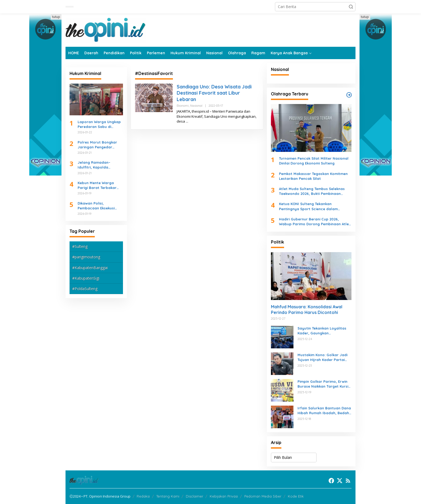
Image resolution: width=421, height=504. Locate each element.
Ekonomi (183, 106)
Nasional (196, 106)
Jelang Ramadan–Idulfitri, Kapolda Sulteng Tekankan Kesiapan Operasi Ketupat (94, 165)
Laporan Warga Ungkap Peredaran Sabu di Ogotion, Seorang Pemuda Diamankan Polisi (99, 124)
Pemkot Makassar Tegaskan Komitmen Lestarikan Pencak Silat (313, 176)
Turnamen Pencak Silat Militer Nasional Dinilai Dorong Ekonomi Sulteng (314, 161)
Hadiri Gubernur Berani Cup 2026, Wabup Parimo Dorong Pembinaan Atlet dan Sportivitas (315, 222)
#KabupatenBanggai (90, 268)
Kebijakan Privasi (224, 496)
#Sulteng (80, 246)
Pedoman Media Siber (263, 496)
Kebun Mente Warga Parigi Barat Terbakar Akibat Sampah (97, 185)
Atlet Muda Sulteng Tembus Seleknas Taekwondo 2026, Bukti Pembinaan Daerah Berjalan (312, 191)
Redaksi (143, 496)
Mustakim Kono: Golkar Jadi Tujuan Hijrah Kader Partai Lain (322, 357)
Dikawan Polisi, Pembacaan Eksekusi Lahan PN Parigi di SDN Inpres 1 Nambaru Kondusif (98, 206)
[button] (351, 7)
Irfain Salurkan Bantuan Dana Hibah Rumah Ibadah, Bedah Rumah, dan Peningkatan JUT (324, 411)
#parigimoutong (86, 257)
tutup (56, 17)
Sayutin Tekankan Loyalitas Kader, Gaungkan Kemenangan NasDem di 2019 (324, 331)
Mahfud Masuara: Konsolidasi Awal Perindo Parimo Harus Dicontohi (307, 310)
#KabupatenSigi (86, 278)
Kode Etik (296, 496)
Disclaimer (195, 496)
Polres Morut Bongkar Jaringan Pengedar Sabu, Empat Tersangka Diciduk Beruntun (99, 145)
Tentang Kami (168, 496)
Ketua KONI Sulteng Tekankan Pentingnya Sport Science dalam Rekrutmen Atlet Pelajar (308, 206)
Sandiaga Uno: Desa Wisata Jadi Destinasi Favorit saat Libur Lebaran (214, 93)
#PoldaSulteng (85, 289)
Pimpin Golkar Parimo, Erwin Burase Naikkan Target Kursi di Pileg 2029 (323, 384)
